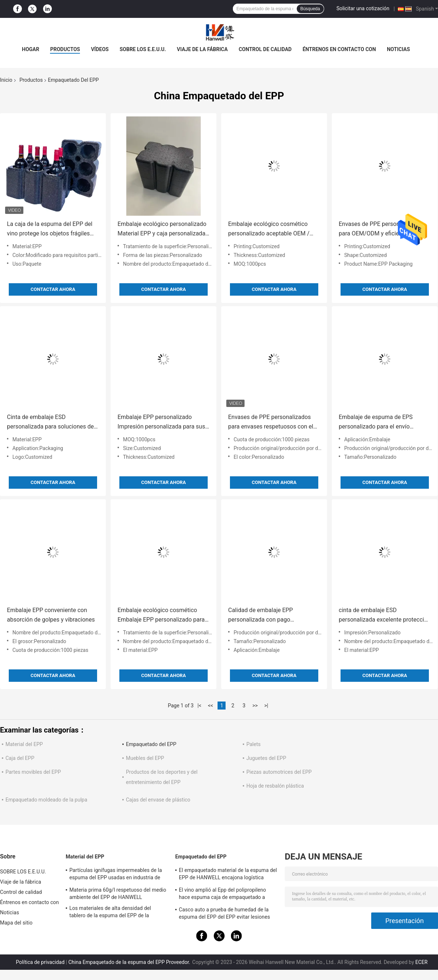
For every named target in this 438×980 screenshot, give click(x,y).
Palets (253, 744)
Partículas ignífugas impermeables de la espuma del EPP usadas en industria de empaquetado (116, 875)
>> (255, 706)
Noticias (398, 49)
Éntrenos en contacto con (339, 49)
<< (211, 706)
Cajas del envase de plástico (158, 800)
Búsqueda (310, 9)
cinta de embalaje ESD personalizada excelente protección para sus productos (385, 616)
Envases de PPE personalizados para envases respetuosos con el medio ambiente (271, 422)
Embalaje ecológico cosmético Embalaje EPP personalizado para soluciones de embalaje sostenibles (161, 616)
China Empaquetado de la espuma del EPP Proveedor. (130, 962)
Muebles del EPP (145, 758)
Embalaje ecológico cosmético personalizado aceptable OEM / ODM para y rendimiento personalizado (269, 229)
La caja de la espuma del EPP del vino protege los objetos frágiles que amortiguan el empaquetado (50, 229)
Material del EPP (24, 744)
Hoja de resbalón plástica (275, 786)
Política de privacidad (40, 962)
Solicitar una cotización (363, 8)
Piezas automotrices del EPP (279, 772)
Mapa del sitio (16, 923)
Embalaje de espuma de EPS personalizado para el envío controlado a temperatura (376, 422)
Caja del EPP (20, 758)
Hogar (30, 49)
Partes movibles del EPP (33, 772)
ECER (422, 962)
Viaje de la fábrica (202, 49)
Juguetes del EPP (266, 758)
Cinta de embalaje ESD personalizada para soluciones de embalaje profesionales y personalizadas (50, 422)
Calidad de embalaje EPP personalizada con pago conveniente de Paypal (260, 616)
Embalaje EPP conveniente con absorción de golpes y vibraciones (51, 615)
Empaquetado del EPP (151, 744)
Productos (31, 80)
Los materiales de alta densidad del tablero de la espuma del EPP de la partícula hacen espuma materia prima (114, 913)
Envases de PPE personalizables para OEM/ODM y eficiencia (381, 229)
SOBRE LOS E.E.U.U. (143, 49)
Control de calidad (265, 49)
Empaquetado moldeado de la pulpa (46, 800)
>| (266, 706)
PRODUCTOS (65, 49)
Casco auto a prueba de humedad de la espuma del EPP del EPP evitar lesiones (224, 913)
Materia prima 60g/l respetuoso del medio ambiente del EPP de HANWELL (118, 893)
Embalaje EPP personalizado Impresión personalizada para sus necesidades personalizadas (161, 422)
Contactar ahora (53, 289)
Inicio (6, 80)
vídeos (100, 49)
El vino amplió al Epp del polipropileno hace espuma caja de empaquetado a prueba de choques (222, 895)
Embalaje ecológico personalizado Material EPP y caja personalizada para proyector (162, 229)
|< (199, 706)
